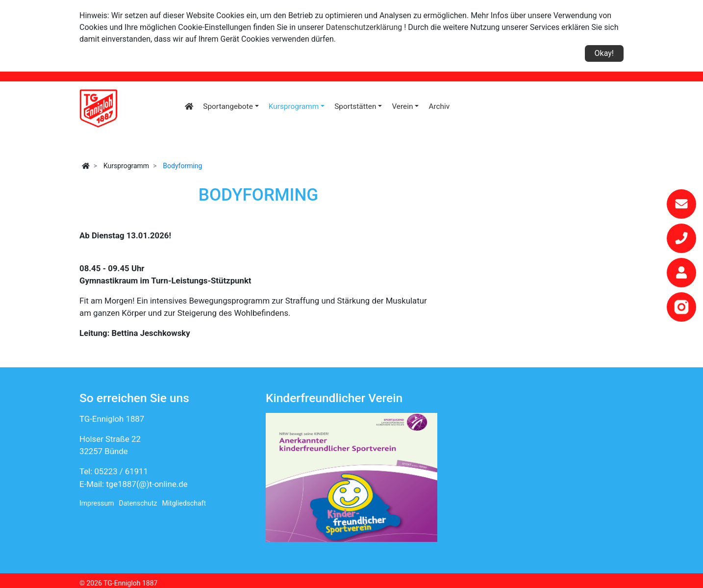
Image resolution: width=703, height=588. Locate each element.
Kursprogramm (294, 106)
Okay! (604, 53)
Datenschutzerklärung (364, 27)
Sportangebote (228, 106)
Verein (402, 106)
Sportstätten (355, 106)
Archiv (439, 106)
